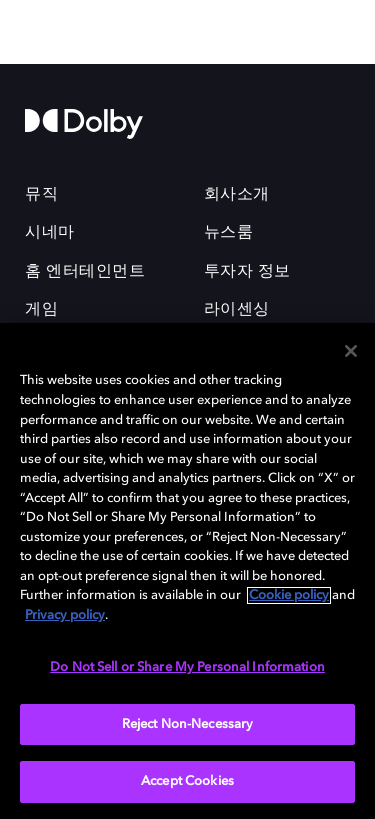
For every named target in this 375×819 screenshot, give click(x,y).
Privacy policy (65, 615)
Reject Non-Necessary (188, 724)
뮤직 (41, 195)
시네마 (50, 233)
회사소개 (237, 195)
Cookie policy (289, 595)
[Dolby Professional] (188, 32)
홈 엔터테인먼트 (85, 272)
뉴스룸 (229, 233)
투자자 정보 (247, 272)
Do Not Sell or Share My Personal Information (187, 667)
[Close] (351, 351)
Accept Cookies (187, 781)
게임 (41, 310)
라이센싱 (237, 310)
